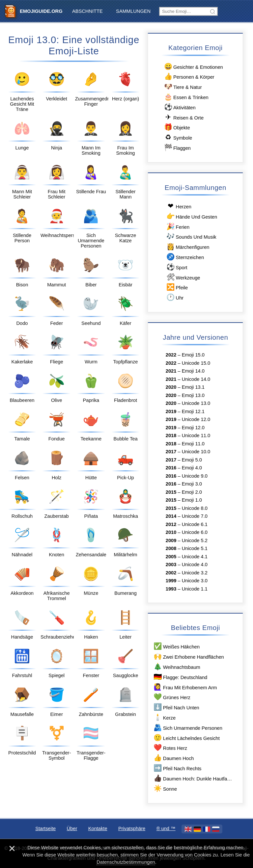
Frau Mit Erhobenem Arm (185, 687)
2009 (171, 540)
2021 (171, 371)
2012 (171, 524)
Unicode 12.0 (196, 419)
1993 (171, 589)
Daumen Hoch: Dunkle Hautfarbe (193, 778)
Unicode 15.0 (196, 363)
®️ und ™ (166, 829)
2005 (171, 557)
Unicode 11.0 (196, 435)
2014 (171, 516)
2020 (171, 387)
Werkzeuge (183, 277)
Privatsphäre (132, 829)
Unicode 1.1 (195, 589)
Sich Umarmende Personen (188, 728)
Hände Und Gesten (191, 216)
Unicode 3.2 (195, 573)
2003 (171, 565)
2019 (171, 411)
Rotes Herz (170, 748)
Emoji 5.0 (192, 460)
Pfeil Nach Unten (176, 707)
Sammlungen (133, 11)
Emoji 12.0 (193, 428)
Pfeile (177, 287)
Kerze (164, 717)
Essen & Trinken (186, 97)
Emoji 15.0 (193, 355)
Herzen (179, 206)
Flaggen (177, 148)
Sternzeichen (185, 257)
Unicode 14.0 (196, 379)
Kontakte (98, 829)
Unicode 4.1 (195, 557)
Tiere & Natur (182, 87)
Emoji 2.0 (192, 492)
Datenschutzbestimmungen (126, 862)
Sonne (165, 789)
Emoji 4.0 (192, 468)
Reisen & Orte (183, 117)
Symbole (178, 137)
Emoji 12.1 (193, 411)
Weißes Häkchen (176, 646)
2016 (171, 468)
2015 (171, 492)
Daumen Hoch (173, 758)
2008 (171, 548)
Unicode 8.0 (195, 508)
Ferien (178, 227)
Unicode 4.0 (195, 565)
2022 (171, 355)
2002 (171, 573)
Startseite (45, 829)
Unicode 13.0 (196, 403)
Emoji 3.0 (192, 484)
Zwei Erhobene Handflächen (188, 657)
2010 (171, 532)
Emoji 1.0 (192, 500)
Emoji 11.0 (193, 444)
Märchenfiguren (188, 247)
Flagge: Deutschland (180, 677)
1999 (171, 581)
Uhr (175, 297)
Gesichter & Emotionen (193, 67)
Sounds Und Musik (191, 237)
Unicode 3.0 (195, 581)
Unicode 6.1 (195, 524)
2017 (171, 452)
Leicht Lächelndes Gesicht (186, 738)
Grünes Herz (172, 697)
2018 (171, 435)
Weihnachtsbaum (177, 667)
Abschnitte (87, 11)
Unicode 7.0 (195, 516)
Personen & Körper (189, 77)
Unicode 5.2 (195, 540)
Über (72, 829)
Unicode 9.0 (195, 476)
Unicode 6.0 (195, 532)
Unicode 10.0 (196, 452)
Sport (177, 267)
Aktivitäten (179, 107)
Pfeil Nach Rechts (177, 768)
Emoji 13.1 (193, 387)
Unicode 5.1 (195, 548)
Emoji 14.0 (193, 371)
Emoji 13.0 (193, 395)
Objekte (176, 127)
